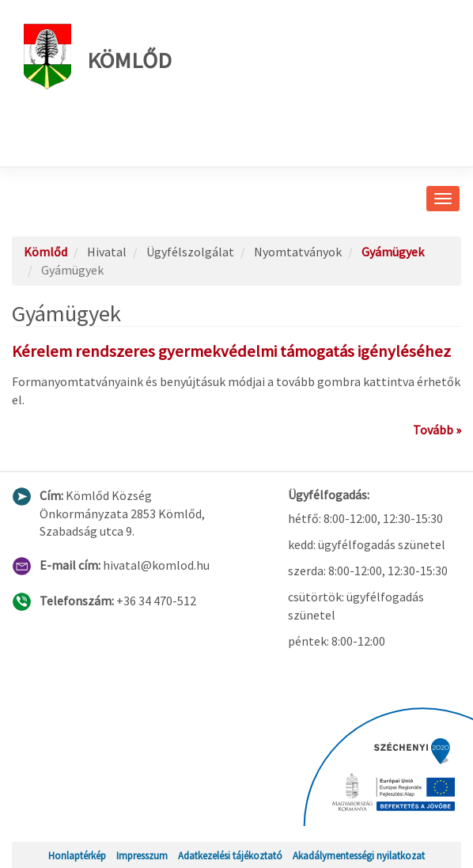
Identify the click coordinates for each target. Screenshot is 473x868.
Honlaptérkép (77, 855)
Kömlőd (98, 57)
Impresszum (142, 855)
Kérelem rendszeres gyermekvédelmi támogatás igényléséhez (231, 351)
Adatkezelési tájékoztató (230, 855)
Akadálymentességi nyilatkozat (359, 855)
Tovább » (437, 430)
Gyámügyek (393, 252)
